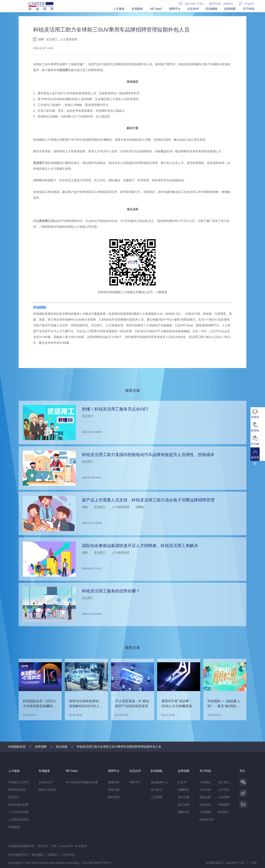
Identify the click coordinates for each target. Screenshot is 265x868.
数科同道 (114, 797)
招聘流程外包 (17, 790)
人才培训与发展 (18, 812)
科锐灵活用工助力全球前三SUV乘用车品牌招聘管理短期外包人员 (119, 747)
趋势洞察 (230, 9)
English (247, 4)
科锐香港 (81, 846)
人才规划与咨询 (18, 820)
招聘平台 (175, 9)
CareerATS (66, 846)
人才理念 (224, 790)
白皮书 (182, 782)
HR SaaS (156, 9)
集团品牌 (205, 797)
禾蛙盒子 (43, 846)
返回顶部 (258, 459)
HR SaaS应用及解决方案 (82, 782)
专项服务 (137, 9)
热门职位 (157, 790)
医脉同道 (114, 782)
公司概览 (205, 782)
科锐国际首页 (17, 747)
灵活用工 (65, 70)
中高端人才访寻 (18, 782)
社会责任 (205, 805)
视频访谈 (184, 812)
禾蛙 (54, 846)
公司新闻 (205, 812)
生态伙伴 (193, 9)
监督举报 (69, 855)
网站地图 (37, 855)
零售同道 (114, 790)
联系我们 (224, 812)
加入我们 (224, 782)
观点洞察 (184, 805)
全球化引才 (46, 782)
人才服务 (119, 9)
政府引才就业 (47, 790)
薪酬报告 (184, 790)
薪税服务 (14, 827)
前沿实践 (62, 747)
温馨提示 (53, 855)
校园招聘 (224, 805)
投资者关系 (207, 820)
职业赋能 (212, 9)
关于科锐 (248, 9)
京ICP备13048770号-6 (97, 863)
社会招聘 (224, 797)
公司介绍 (205, 790)
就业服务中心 (159, 782)
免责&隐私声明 (18, 855)
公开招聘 (157, 797)
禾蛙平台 (135, 782)
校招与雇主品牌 (18, 805)
